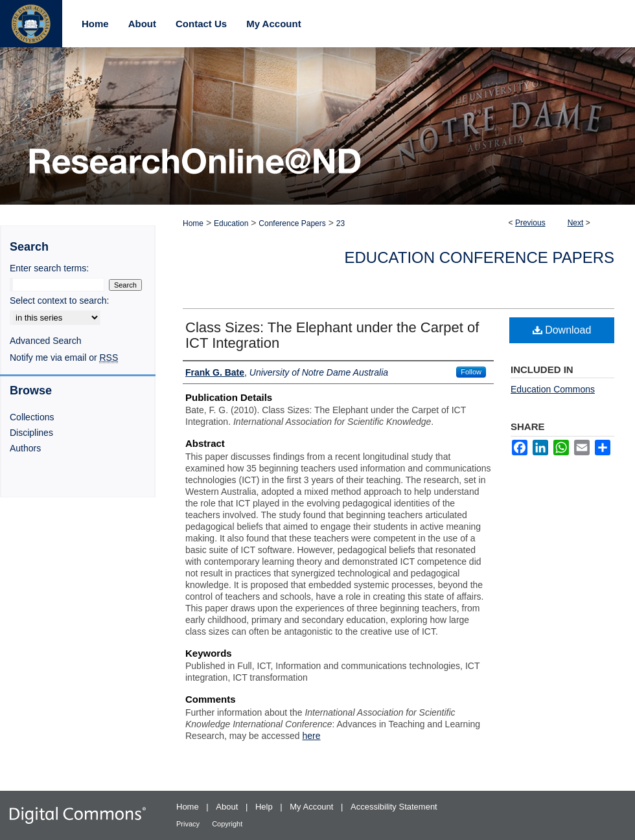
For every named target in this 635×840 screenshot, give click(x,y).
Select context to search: (59, 301)
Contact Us (201, 24)
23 (341, 223)
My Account (313, 807)
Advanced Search (46, 341)
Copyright (227, 824)
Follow (471, 372)
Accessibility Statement (394, 807)
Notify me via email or (64, 358)
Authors (25, 448)
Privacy (189, 824)
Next (576, 223)
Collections (32, 417)
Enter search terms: (49, 268)
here (312, 736)
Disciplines (31, 433)
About (228, 807)
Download (562, 330)
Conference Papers (292, 223)
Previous (530, 223)
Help (265, 807)
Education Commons (553, 389)
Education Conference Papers (480, 257)
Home (193, 223)
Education (231, 223)
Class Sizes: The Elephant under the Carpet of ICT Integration (332, 335)
